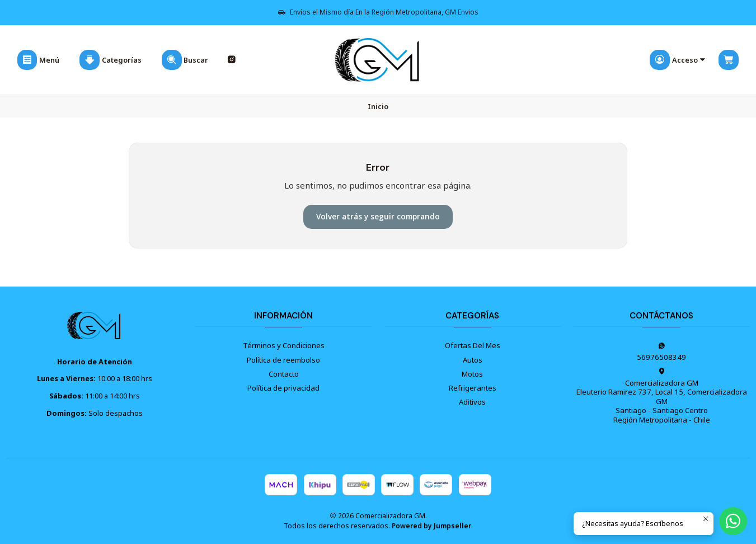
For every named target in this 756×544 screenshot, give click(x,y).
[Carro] (729, 60)
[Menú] (38, 60)
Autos (473, 360)
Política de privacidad (283, 388)
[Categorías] (111, 60)
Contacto (284, 374)
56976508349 (661, 352)
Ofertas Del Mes (473, 345)
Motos (472, 374)
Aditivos (472, 402)
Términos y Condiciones (284, 345)
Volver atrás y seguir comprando (378, 217)
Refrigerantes (473, 388)
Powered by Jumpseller (431, 526)
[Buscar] (185, 60)
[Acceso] (678, 60)
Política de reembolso (283, 360)
